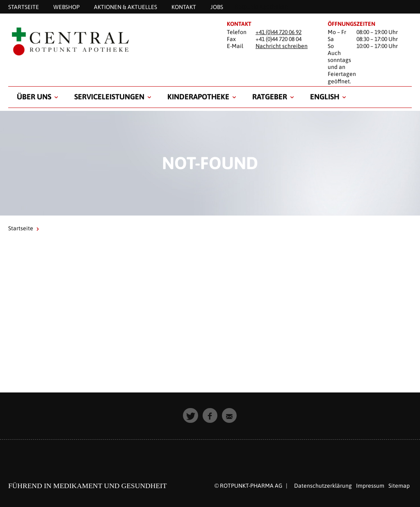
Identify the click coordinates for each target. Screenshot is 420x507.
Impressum (370, 486)
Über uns (34, 97)
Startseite (21, 228)
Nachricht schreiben (282, 46)
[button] (191, 416)
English (325, 97)
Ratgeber (270, 97)
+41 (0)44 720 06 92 (278, 32)
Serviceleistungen (109, 97)
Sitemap (399, 486)
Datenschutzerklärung (323, 486)
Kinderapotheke (198, 97)
